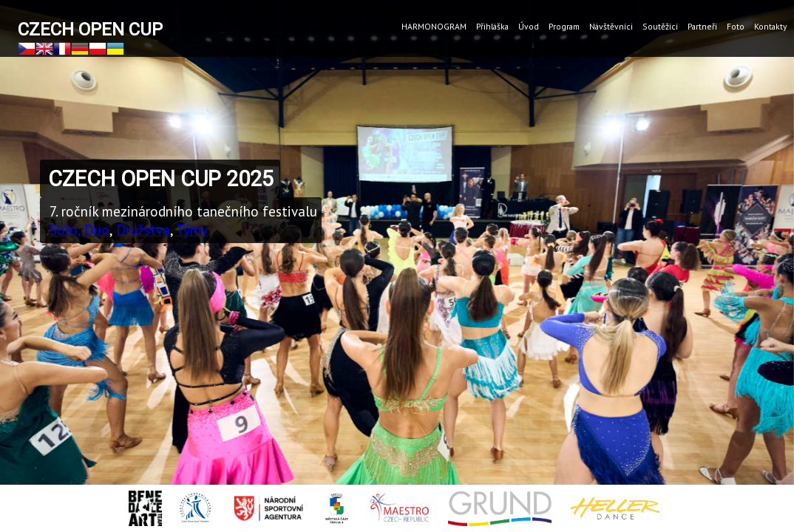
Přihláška (492, 26)
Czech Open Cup (90, 30)
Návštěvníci (611, 26)
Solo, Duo (79, 229)
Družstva (143, 229)
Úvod (529, 26)
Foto (736, 26)
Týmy (192, 229)
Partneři (702, 26)
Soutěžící (660, 26)
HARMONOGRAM (434, 26)
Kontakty (770, 26)
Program (564, 26)
